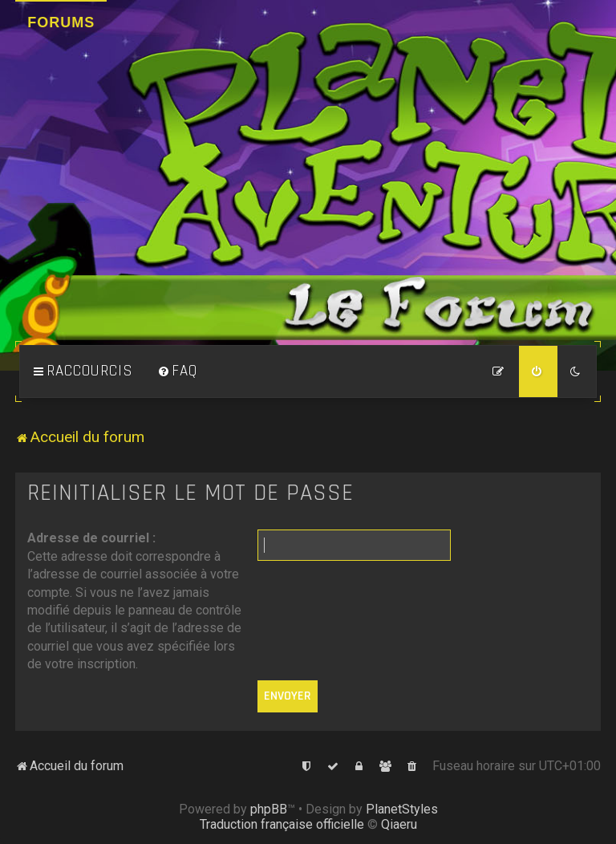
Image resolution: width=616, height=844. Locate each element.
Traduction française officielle (282, 824)
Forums (61, 22)
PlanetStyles (402, 809)
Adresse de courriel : (91, 538)
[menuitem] (177, 371)
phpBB (269, 809)
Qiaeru (399, 824)
